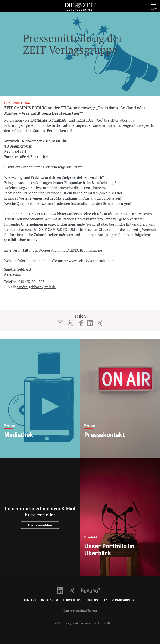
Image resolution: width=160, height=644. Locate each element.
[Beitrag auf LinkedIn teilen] (90, 323)
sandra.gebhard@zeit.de (36, 287)
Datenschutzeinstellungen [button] (80, 611)
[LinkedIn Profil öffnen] (62, 590)
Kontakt (30, 600)
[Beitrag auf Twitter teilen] (70, 323)
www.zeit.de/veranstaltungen (92, 261)
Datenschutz (97, 600)
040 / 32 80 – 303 (31, 282)
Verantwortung (124, 600)
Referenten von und (41, 120)
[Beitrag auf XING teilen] (100, 323)
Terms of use (73, 600)
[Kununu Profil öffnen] (92, 590)
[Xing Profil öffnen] (75, 590)
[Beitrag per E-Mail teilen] (60, 323)
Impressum (50, 600)
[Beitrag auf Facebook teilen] (81, 323)
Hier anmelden (40, 525)
